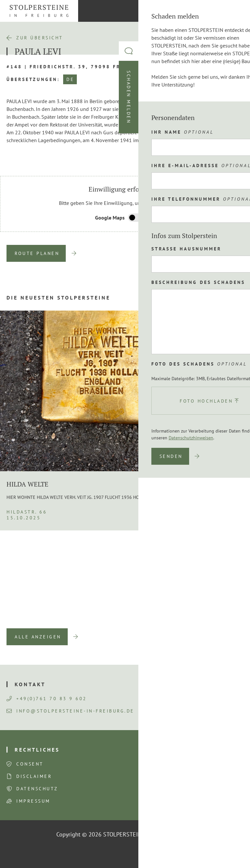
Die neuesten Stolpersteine (58, 298)
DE (70, 79)
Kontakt (30, 684)
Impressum (33, 801)
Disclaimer (34, 776)
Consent (30, 764)
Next (221, 619)
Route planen (37, 253)
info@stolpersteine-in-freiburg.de (70, 711)
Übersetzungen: (33, 79)
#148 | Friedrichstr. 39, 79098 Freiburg (75, 67)
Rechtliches (37, 750)
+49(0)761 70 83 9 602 (47, 699)
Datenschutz (37, 789)
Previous (200, 619)
